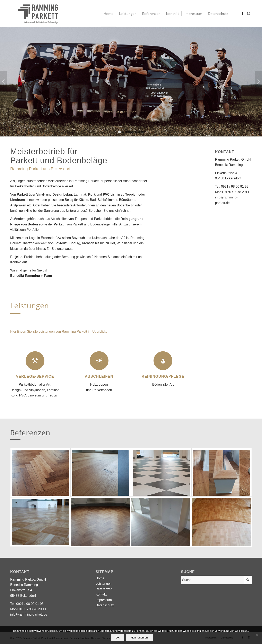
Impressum (104, 600)
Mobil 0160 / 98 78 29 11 (28, 609)
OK (118, 638)
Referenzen (104, 589)
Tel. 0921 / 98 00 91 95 (232, 186)
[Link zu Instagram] (249, 13)
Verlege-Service (35, 376)
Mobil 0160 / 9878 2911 (232, 192)
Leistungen (104, 584)
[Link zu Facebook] (243, 13)
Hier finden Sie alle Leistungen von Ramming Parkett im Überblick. (59, 332)
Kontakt (16, 262)
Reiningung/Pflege (163, 376)
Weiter (258, 82)
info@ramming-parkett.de (29, 614)
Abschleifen (99, 376)
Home (100, 578)
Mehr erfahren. (139, 638)
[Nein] (257, 635)
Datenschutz (105, 605)
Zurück (4, 82)
